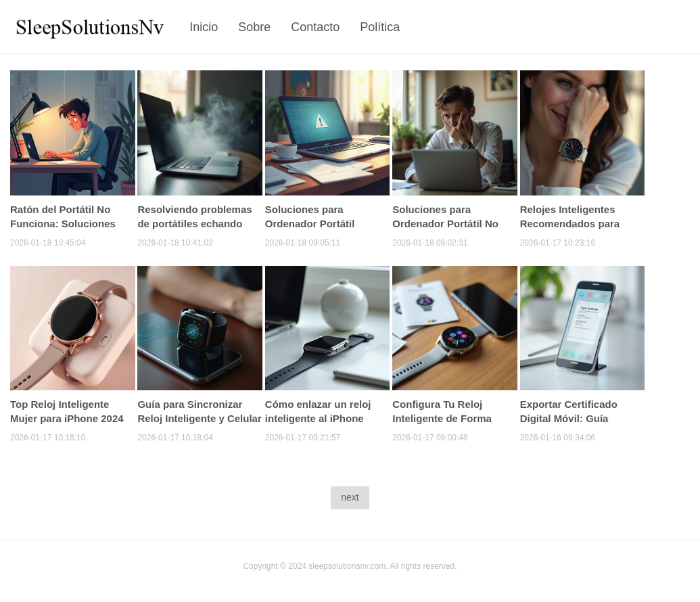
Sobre (254, 27)
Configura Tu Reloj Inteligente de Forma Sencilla (442, 418)
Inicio (204, 27)
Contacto (315, 27)
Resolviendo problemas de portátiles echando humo (194, 224)
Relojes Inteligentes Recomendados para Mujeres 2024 (570, 224)
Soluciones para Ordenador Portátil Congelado (310, 224)
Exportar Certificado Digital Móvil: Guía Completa (569, 418)
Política (380, 27)
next (350, 497)
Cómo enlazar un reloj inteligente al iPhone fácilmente (318, 418)
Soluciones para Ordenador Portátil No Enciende (445, 224)
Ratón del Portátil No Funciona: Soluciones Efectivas (63, 224)
